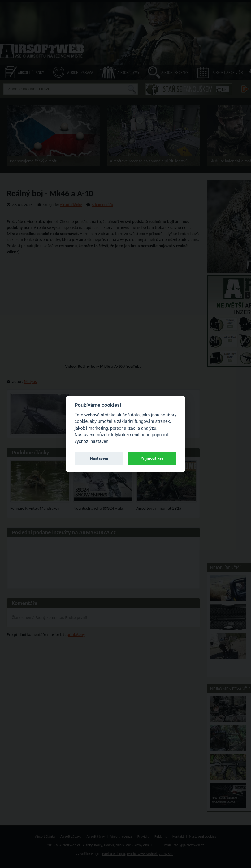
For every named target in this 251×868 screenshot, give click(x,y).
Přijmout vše (152, 458)
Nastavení (99, 458)
